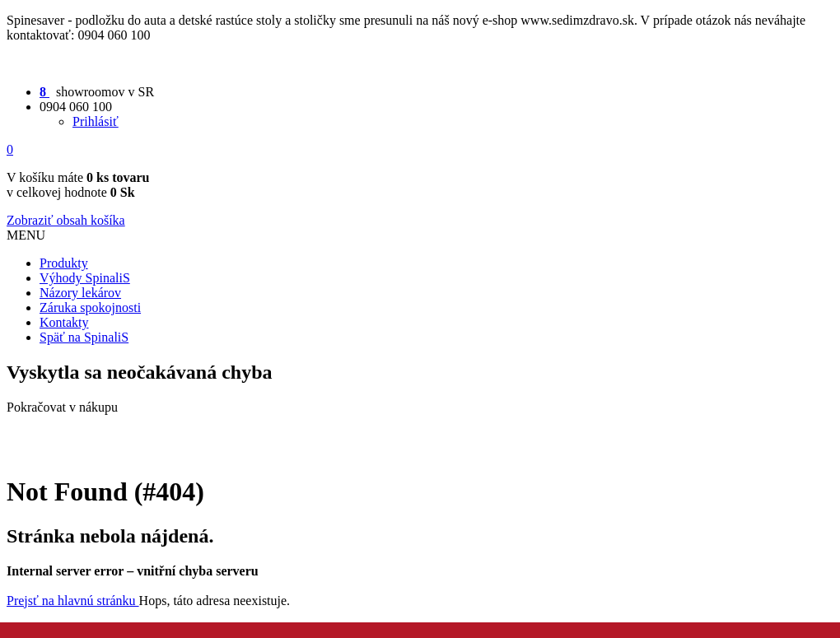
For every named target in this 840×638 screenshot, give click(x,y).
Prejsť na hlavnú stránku (73, 601)
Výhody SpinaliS (85, 278)
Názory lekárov (80, 293)
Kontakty (64, 322)
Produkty (64, 263)
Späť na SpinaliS (84, 337)
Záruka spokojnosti (90, 307)
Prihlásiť (96, 121)
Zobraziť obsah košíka (66, 220)
